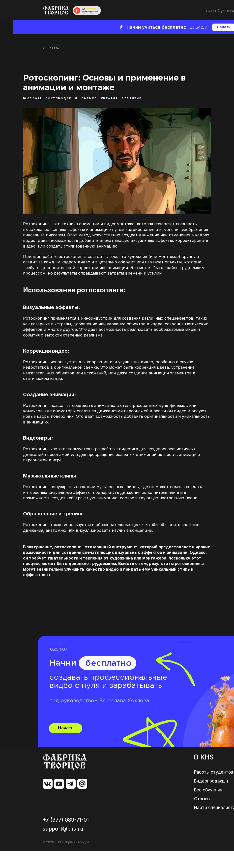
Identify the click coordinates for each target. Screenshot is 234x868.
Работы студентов (214, 789)
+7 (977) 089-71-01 (66, 837)
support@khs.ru (63, 846)
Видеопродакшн (211, 798)
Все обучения (208, 807)
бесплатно (109, 680)
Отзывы (202, 816)
